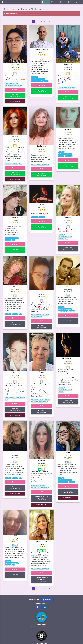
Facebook (47, 599)
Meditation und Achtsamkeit (38, 79)
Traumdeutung (69, 156)
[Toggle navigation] (76, 14)
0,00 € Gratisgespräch (15, 95)
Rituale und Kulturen (10, 85)
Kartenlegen (14, 83)
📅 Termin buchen (15, 101)
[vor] (49, 21)
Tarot (74, 87)
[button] (5, 44)
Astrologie (8, 83)
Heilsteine (40, 400)
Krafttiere (34, 402)
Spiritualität (19, 85)
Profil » (15, 90)
